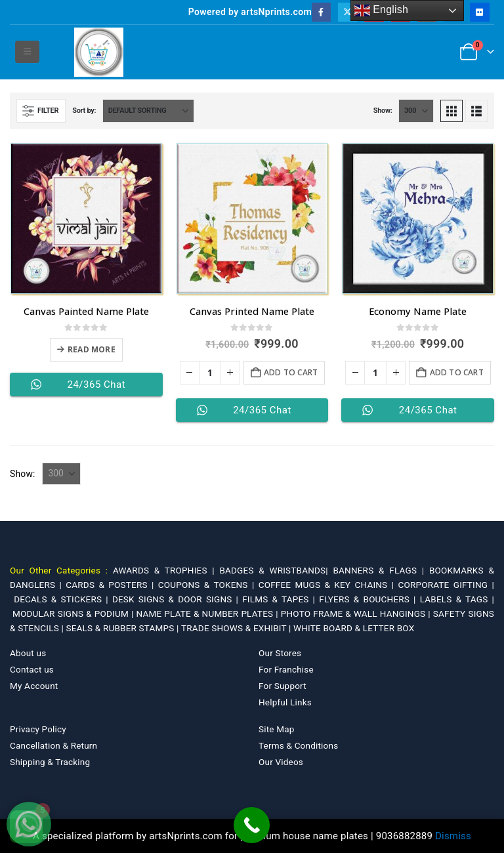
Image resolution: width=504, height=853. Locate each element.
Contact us (32, 669)
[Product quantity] (210, 373)
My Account (34, 686)
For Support (283, 686)
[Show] (416, 111)
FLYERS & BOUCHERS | (369, 599)
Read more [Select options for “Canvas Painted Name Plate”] (92, 349)
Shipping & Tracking (50, 762)
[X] (347, 12)
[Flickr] (479, 12)
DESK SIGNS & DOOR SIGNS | (177, 599)
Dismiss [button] (453, 836)
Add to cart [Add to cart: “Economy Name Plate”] (457, 372)
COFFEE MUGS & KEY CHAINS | (328, 585)
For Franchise (286, 669)
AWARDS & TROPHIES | (164, 570)
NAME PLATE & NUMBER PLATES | (209, 614)
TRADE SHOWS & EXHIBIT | (237, 628)
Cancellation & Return (53, 745)
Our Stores (280, 653)
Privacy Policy (38, 729)
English (382, 10)
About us (28, 653)
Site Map (277, 729)
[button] (27, 52)
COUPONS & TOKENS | (208, 585)
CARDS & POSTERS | (112, 585)
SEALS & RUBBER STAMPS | (123, 628)
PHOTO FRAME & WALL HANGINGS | (357, 614)
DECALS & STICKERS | (63, 599)
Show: (383, 111)
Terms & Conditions (298, 745)
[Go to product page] (86, 219)
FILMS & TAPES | (281, 599)
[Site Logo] (99, 52)
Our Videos (281, 762)
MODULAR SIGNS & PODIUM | (74, 614)
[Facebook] (321, 12)
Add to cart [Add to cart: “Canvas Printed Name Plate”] (291, 372)
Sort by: (84, 111)
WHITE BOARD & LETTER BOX (354, 628)
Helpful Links (285, 702)
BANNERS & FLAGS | (381, 570)
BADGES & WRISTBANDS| (276, 570)
